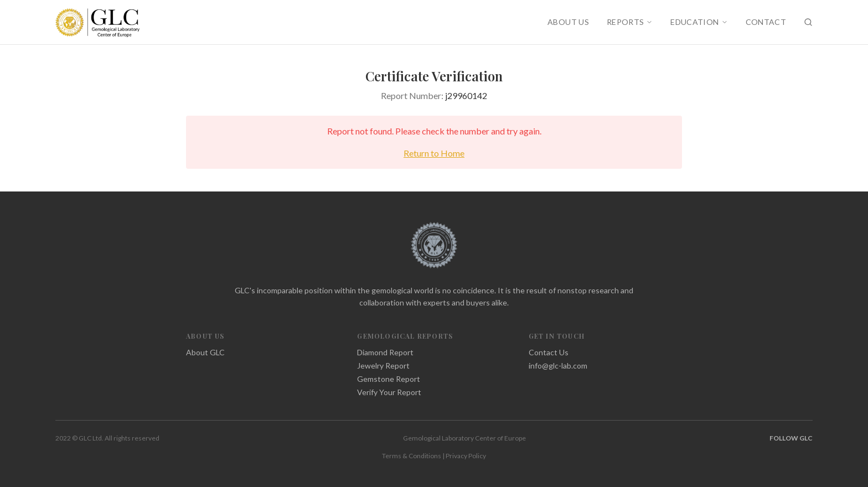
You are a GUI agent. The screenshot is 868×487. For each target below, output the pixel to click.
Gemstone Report (389, 379)
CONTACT (766, 22)
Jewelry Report (383, 366)
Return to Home (434, 153)
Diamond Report (385, 352)
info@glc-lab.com (558, 366)
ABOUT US (568, 22)
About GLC (205, 352)
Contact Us (549, 352)
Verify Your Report (389, 392)
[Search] (808, 22)
